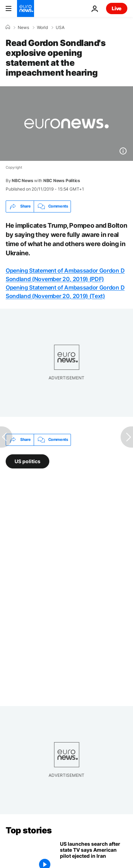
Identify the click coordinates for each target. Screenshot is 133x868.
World (42, 28)
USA (60, 28)
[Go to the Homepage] (26, 8)
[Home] (8, 27)
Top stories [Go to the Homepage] (29, 830)
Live (117, 8)
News (23, 28)
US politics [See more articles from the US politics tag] (27, 461)
